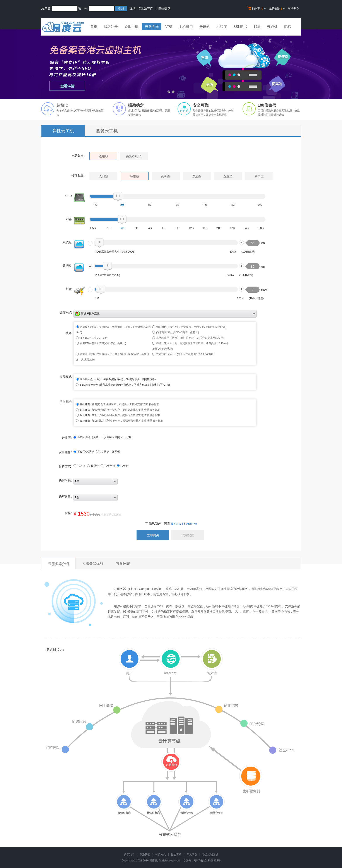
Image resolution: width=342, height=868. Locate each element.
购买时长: (65, 480)
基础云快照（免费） (87, 437)
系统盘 (67, 242)
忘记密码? (146, 8)
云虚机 (272, 27)
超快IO (62, 105)
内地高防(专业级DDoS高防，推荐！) (178, 332)
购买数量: (65, 497)
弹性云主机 (63, 131)
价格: (68, 513)
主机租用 (186, 27)
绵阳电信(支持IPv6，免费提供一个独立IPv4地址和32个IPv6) (191, 327)
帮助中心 (293, 8)
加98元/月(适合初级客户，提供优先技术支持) (112, 415)
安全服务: (65, 452)
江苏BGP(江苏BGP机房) (94, 338)
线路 (69, 333)
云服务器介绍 (58, 564)
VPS (169, 27)
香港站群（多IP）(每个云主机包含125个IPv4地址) (185, 354)
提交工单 (176, 854)
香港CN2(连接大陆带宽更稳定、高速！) (103, 343)
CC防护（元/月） (109, 451)
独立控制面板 (210, 854)
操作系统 (66, 312)
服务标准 (66, 402)
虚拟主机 (131, 27)
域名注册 (111, 27)
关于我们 (129, 854)
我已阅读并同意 (158, 524)
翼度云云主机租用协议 (184, 524)
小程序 (222, 27)
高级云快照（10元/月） (118, 437)
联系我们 (145, 854)
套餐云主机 (107, 131)
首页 (94, 27)
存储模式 (66, 377)
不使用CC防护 (84, 451)
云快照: (67, 438)
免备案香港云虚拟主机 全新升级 (171, 64)
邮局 (257, 27)
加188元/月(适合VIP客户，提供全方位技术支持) (114, 421)
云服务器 (152, 27)
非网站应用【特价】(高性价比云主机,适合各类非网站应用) (190, 338)
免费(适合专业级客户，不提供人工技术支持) (112, 404)
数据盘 (67, 266)
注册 (133, 8)
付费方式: (65, 466)
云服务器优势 (93, 563)
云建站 (205, 27)
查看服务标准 (151, 404)
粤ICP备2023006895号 (207, 861)
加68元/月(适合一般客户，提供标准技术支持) (112, 410)
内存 (69, 219)
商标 (287, 27)
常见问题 (123, 563)
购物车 (257, 9)
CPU (68, 196)
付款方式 (161, 854)
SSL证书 (240, 27)
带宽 (69, 289)
